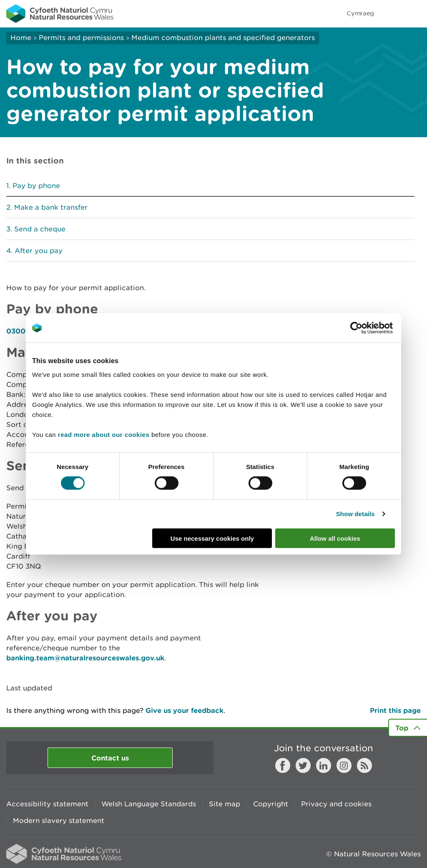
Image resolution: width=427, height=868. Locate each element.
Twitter (303, 765)
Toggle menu (415, 13)
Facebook (283, 765)
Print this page (395, 710)
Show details (355, 514)
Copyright (271, 804)
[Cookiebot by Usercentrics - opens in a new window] (371, 328)
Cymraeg (360, 13)
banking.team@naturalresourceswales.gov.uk (85, 658)
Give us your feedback (185, 710)
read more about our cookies (104, 434)
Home (21, 38)
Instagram (344, 765)
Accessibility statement (47, 804)
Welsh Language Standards (149, 804)
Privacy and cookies (336, 804)
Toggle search (392, 13)
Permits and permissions (81, 38)
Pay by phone (36, 186)
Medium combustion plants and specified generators (223, 38)
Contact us (110, 758)
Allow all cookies (335, 538)
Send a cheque (40, 229)
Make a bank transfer (51, 207)
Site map (225, 804)
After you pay (39, 251)
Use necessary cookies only (212, 538)
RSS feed (364, 765)
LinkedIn (324, 765)
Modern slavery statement (59, 820)
